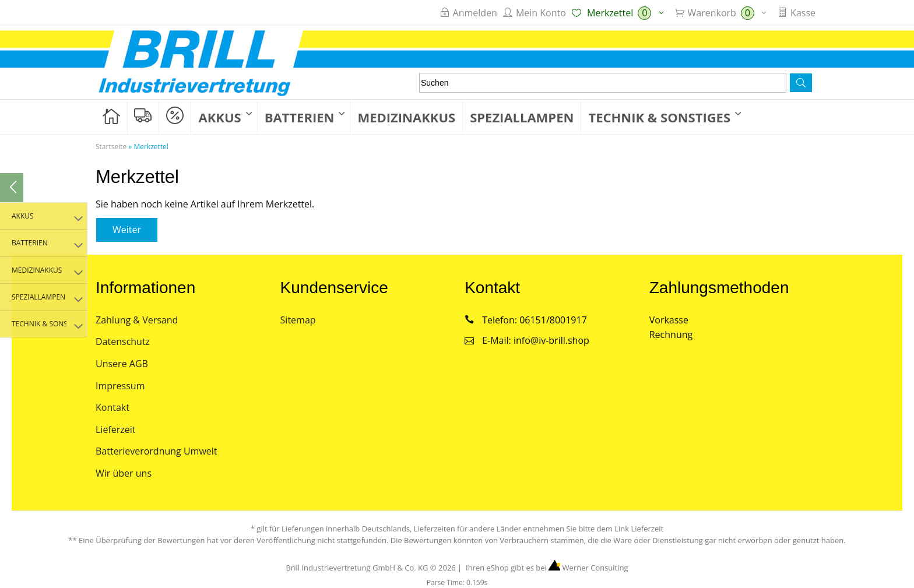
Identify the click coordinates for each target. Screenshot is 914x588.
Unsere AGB (122, 364)
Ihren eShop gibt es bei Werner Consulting (546, 568)
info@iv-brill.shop (551, 340)
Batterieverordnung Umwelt (157, 451)
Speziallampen (522, 117)
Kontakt (113, 407)
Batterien (300, 117)
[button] (801, 83)
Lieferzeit (116, 429)
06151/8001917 (553, 320)
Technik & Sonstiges (659, 117)
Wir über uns (124, 473)
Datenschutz (123, 341)
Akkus (220, 117)
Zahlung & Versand (137, 320)
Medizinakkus (406, 117)
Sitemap (298, 320)
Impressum (120, 386)
